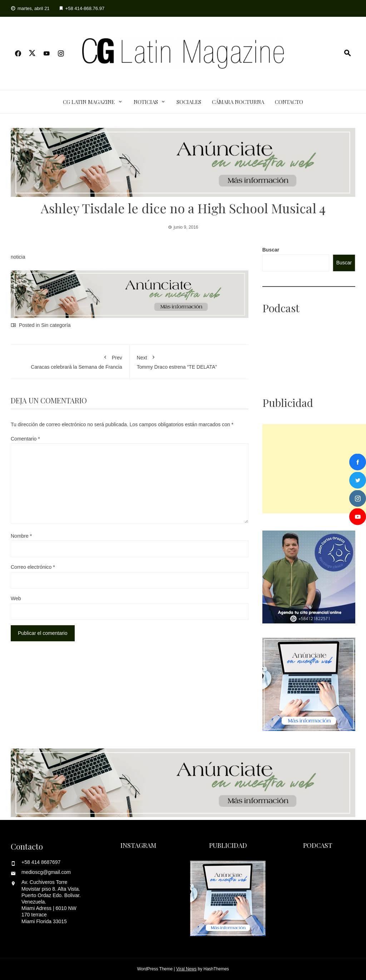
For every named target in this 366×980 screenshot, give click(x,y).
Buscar (271, 250)
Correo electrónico (33, 567)
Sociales (189, 102)
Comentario (25, 439)
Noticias (146, 102)
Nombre (21, 536)
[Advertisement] (314, 469)
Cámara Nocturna (238, 102)
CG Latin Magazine (89, 102)
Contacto (289, 102)
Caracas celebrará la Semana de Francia (70, 361)
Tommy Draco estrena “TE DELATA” (189, 361)
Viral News (186, 969)
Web (16, 598)
